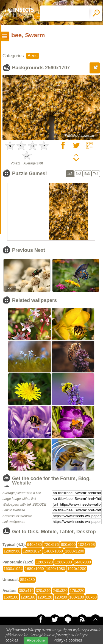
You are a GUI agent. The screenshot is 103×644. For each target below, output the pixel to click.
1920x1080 (56, 569)
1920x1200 (77, 569)
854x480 (27, 580)
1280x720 (44, 562)
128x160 (28, 597)
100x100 (77, 597)
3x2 (78, 174)
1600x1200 (75, 551)
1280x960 (12, 551)
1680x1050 (34, 569)
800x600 (68, 545)
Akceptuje (36, 640)
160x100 (11, 597)
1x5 (70, 174)
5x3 (87, 174)
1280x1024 (32, 551)
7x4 (96, 174)
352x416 (26, 591)
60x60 (91, 597)
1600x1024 (13, 569)
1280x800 (63, 562)
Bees (32, 56)
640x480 (34, 545)
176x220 (77, 591)
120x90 (61, 597)
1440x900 (83, 562)
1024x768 (86, 545)
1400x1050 (53, 551)
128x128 (45, 597)
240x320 (60, 591)
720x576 (51, 545)
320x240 (43, 591)
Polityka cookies (68, 640)
